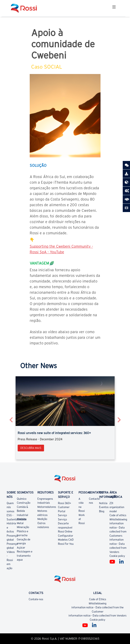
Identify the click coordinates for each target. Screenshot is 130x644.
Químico (22, 499)
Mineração (23, 527)
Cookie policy (117, 556)
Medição (42, 519)
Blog (102, 511)
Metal (20, 523)
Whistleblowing (118, 519)
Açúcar (21, 548)
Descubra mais (31, 448)
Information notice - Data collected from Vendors (97, 616)
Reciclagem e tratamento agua (25, 556)
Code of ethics (118, 515)
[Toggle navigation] (114, 8)
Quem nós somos (10, 507)
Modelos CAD (66, 540)
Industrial (22, 515)
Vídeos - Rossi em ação (11, 560)
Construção (24, 503)
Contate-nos (36, 599)
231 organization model (117, 507)
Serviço (62, 515)
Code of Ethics (98, 599)
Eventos (104, 507)
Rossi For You (66, 544)
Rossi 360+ (65, 503)
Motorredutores (47, 507)
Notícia (103, 503)
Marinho (22, 519)
